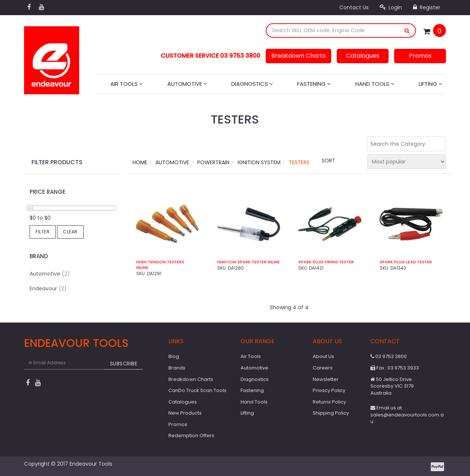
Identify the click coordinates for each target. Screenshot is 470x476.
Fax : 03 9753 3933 (395, 368)
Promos (420, 56)
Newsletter (326, 379)
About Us (323, 356)
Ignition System (259, 162)
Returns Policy (329, 402)
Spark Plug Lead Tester (406, 262)
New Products (185, 413)
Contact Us (354, 7)
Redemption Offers (191, 436)
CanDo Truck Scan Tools (197, 390)
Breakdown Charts (298, 56)
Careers (323, 368)
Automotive (187, 84)
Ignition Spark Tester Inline (249, 262)
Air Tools (127, 84)
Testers (299, 162)
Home (140, 162)
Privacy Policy (329, 390)
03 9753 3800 (389, 356)
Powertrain (213, 162)
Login (391, 7)
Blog (174, 356)
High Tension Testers (160, 262)
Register (427, 7)
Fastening (314, 84)
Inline (142, 268)
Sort (328, 161)
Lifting (430, 84)
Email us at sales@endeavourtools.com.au (407, 415)
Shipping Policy (331, 413)
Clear (70, 232)
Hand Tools (375, 84)
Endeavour (48, 288)
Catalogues (363, 56)
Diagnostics (252, 84)
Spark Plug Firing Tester (326, 262)
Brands (177, 368)
